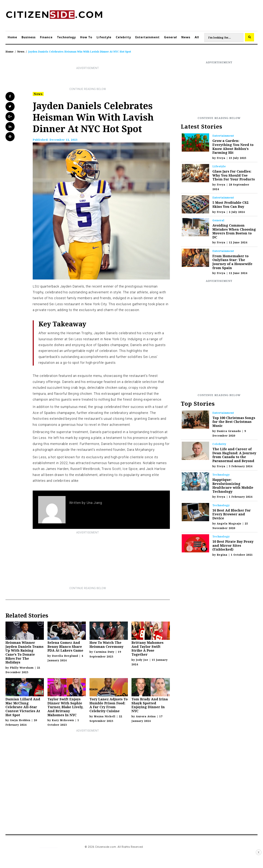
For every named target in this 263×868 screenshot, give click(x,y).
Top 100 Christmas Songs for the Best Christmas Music (234, 422)
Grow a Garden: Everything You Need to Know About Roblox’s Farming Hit (233, 147)
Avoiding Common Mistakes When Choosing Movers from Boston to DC (234, 231)
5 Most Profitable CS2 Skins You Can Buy (230, 205)
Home (12, 37)
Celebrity (123, 37)
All (197, 37)
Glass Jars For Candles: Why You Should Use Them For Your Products (234, 175)
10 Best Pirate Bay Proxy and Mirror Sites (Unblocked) (233, 545)
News (186, 37)
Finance (46, 37)
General (170, 37)
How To (86, 37)
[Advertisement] (88, 79)
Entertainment (147, 37)
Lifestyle (104, 37)
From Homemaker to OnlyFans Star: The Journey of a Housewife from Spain (232, 262)
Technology (66, 37)
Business (29, 37)
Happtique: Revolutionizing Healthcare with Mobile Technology (233, 486)
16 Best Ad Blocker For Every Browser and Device (232, 514)
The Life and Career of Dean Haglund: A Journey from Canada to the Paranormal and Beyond (234, 455)
